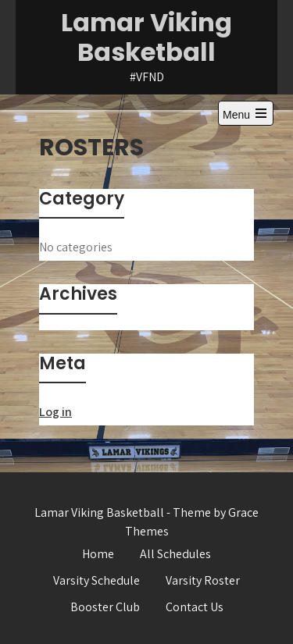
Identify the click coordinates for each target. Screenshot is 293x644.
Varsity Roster (203, 580)
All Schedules (175, 554)
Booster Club (105, 607)
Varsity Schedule (96, 580)
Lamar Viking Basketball (146, 37)
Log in (55, 412)
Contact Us (195, 607)
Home (98, 554)
